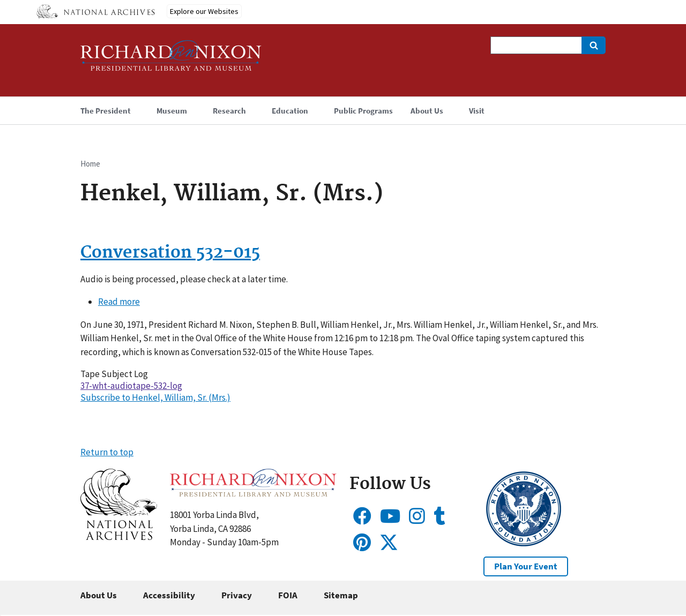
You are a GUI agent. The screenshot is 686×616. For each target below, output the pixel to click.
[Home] (171, 60)
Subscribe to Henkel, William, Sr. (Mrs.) (155, 397)
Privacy (237, 595)
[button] (119, 537)
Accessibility (169, 595)
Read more (119, 302)
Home (90, 164)
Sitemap (341, 595)
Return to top (107, 452)
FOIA (288, 595)
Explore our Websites (204, 11)
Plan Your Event (526, 566)
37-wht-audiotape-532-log (131, 386)
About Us (99, 595)
